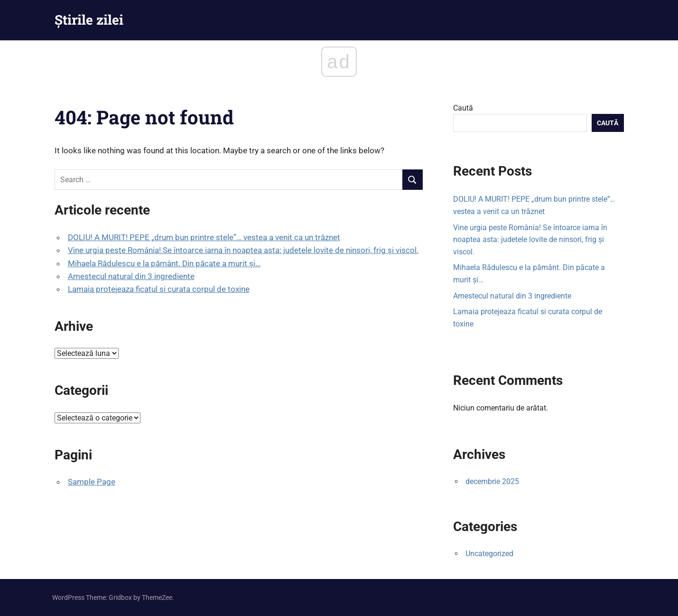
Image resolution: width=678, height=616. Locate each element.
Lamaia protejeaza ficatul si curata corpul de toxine (159, 289)
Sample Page (92, 482)
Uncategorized (489, 554)
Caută (463, 108)
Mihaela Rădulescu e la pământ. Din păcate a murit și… (164, 263)
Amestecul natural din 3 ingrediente (131, 276)
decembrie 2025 (492, 481)
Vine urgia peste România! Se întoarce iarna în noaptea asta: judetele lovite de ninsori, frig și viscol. (243, 250)
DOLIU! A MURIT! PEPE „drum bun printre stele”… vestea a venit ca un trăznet (204, 237)
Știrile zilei (89, 20)
